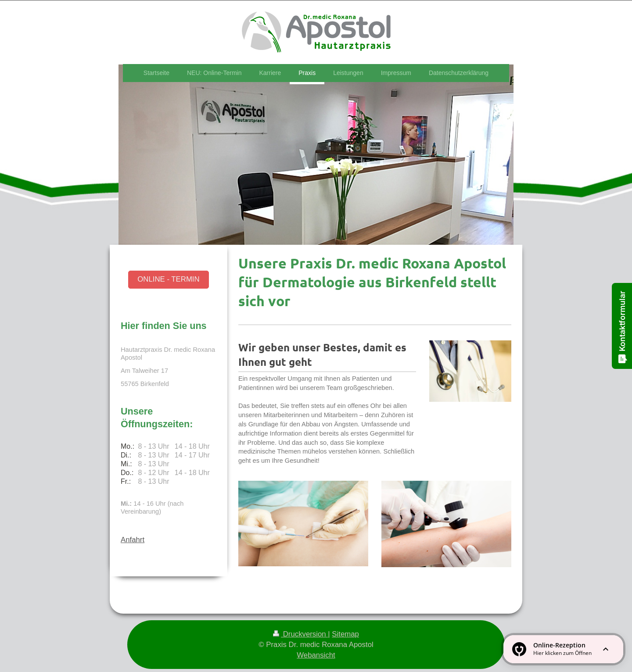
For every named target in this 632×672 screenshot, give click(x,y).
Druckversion (300, 634)
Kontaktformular (623, 327)
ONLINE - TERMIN (168, 279)
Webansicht (316, 655)
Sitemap (345, 634)
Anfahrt (133, 540)
